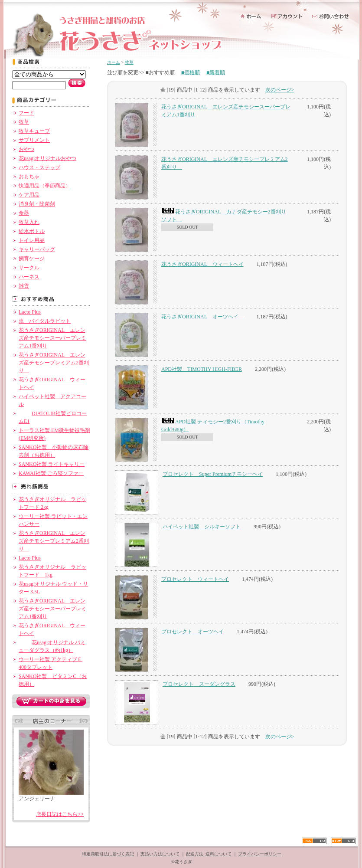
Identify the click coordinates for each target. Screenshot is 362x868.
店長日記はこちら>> (60, 814)
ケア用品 (29, 195)
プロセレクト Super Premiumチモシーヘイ (213, 474)
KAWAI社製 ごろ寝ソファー (51, 473)
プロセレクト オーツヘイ (192, 632)
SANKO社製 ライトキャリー (52, 464)
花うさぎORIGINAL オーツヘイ (202, 317)
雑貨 (24, 286)
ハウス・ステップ (39, 167)
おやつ (26, 149)
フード (26, 113)
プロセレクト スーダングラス (199, 684)
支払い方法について (160, 854)
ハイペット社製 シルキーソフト (202, 527)
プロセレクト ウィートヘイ (195, 579)
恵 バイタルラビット (45, 321)
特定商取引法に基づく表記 (108, 854)
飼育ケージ (32, 259)
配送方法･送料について (209, 854)
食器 (24, 213)
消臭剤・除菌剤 (37, 204)
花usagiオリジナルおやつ (47, 158)
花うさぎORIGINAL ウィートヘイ (202, 264)
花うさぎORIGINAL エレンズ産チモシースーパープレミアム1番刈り (52, 338)
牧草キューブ (34, 131)
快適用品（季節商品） (45, 186)
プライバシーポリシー (260, 854)
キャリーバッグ (37, 249)
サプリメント (34, 140)
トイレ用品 (32, 240)
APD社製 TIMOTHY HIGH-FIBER (202, 369)
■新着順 (216, 72)
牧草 (24, 122)
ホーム (114, 62)
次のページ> (280, 90)
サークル (29, 268)
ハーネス (29, 277)
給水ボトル (32, 231)
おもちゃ (29, 177)
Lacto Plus (30, 312)
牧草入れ (29, 222)
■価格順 (191, 72)
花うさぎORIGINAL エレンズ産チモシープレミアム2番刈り (54, 363)
